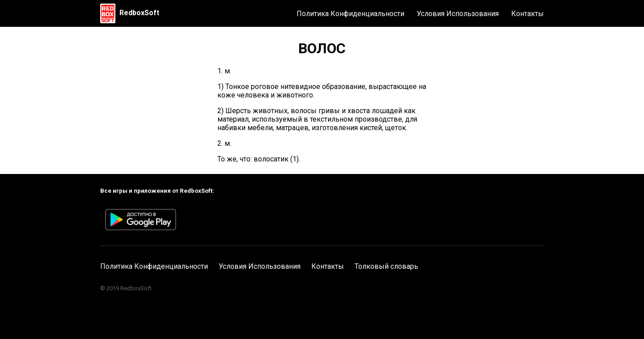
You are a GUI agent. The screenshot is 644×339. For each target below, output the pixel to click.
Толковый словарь (386, 266)
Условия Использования (458, 14)
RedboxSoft (139, 13)
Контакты (527, 14)
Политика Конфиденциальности (350, 14)
